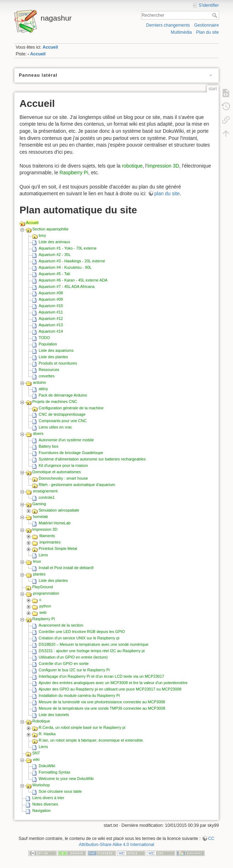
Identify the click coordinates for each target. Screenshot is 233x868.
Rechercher (215, 15)
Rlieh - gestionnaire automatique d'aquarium (77, 485)
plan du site (167, 193)
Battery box (49, 446)
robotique (132, 166)
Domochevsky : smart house (63, 478)
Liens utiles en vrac (55, 427)
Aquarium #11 (51, 312)
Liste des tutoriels (54, 715)
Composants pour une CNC (63, 421)
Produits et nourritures (58, 363)
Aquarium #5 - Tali (54, 274)
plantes (39, 574)
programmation (46, 593)
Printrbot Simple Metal (58, 548)
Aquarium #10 (51, 306)
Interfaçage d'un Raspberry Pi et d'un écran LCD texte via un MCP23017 (101, 676)
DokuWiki (47, 766)
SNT (36, 753)
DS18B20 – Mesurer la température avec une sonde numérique (93, 644)
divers (38, 433)
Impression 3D (45, 529)
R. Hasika (47, 734)
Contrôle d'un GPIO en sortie (64, 664)
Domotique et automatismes (57, 472)
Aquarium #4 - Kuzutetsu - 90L (65, 267)
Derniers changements (168, 25)
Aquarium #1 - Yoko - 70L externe (68, 248)
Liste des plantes (53, 357)
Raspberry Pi (74, 173)
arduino (40, 382)
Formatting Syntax (54, 772)
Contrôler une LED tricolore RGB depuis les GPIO (82, 632)
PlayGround (43, 587)
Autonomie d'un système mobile (66, 440)
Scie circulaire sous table (60, 791)
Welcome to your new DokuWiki (66, 779)
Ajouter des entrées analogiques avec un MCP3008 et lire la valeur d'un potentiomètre (113, 683)
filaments (47, 536)
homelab (40, 517)
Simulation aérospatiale (59, 510)
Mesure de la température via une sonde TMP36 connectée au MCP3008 (102, 708)
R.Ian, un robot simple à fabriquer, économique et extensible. (91, 740)
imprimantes (50, 542)
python (45, 606)
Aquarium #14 (51, 331)
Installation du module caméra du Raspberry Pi (79, 695)
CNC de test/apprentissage (62, 414)
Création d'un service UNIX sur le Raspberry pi (79, 638)
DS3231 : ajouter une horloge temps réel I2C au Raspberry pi (92, 651)
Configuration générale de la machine (71, 408)
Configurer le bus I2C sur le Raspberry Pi (74, 670)
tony (42, 235)
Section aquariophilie (50, 229)
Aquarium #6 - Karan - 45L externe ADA (73, 280)
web (43, 612)
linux (37, 561)
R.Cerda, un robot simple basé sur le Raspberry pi (82, 727)
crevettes (47, 376)
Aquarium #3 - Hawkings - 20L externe (72, 261)
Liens (43, 555)
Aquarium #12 (51, 318)
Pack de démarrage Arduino (63, 395)
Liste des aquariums (56, 350)
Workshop (41, 785)
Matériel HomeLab (55, 523)
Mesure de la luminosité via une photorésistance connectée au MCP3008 (102, 702)
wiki (36, 759)
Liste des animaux (54, 242)
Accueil (50, 47)
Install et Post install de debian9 (66, 568)
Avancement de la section (61, 625)
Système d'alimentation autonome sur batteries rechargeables (92, 459)
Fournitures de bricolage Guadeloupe (71, 453)
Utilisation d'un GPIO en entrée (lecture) (73, 657)
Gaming (39, 504)
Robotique (41, 721)
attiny (43, 389)
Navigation (41, 810)
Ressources (49, 370)
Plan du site (207, 32)
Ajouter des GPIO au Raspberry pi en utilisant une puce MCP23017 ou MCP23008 (110, 689)
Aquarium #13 (51, 325)
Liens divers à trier (48, 798)
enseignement (45, 491)
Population (48, 344)
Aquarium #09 (51, 299)
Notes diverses (45, 804)
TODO (44, 338)
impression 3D (163, 166)
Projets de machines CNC (55, 402)
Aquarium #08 (51, 293)
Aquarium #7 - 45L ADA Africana (66, 286)
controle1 (47, 497)
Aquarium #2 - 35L (55, 255)
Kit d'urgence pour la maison (63, 465)
